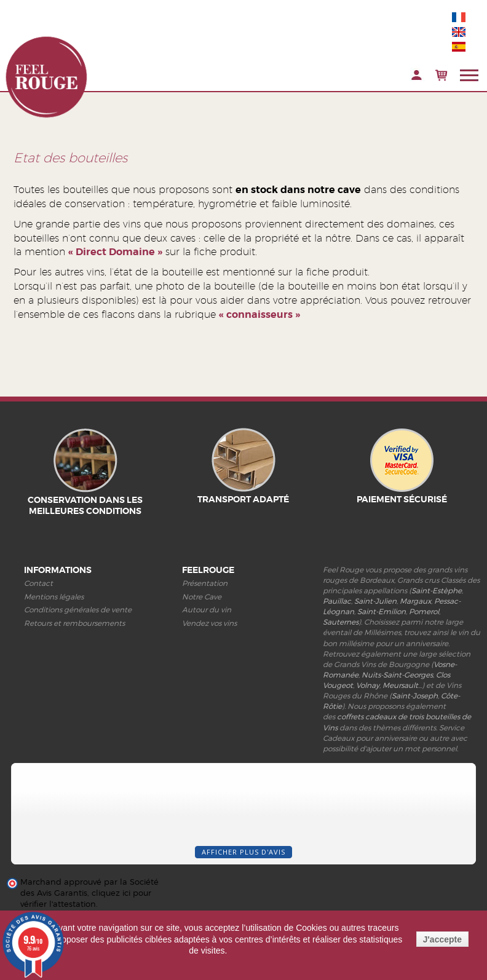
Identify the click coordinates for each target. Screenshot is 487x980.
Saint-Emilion (382, 611)
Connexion (417, 75)
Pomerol (424, 611)
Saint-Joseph (415, 696)
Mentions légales (54, 597)
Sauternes (341, 622)
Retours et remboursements (74, 623)
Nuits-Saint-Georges (397, 675)
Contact (38, 583)
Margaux (415, 601)
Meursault (400, 685)
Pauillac (337, 601)
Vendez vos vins (209, 623)
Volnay (368, 685)
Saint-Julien (375, 601)
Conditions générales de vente (78, 610)
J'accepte (442, 939)
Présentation (205, 583)
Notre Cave (202, 597)
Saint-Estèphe (437, 591)
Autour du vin (207, 610)
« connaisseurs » (259, 314)
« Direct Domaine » (115, 252)
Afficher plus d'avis (244, 852)
